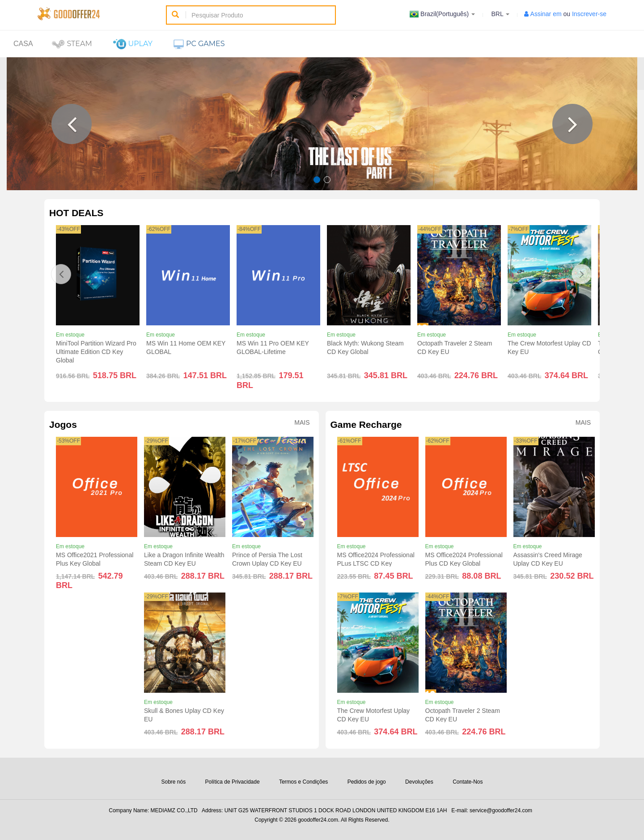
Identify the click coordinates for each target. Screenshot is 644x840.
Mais (302, 423)
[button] (72, 124)
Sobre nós (173, 782)
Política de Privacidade (233, 782)
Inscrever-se (589, 14)
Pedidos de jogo (367, 782)
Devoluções (419, 782)
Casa (23, 44)
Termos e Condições (303, 782)
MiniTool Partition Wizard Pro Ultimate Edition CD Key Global (96, 352)
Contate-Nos (468, 782)
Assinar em (546, 14)
